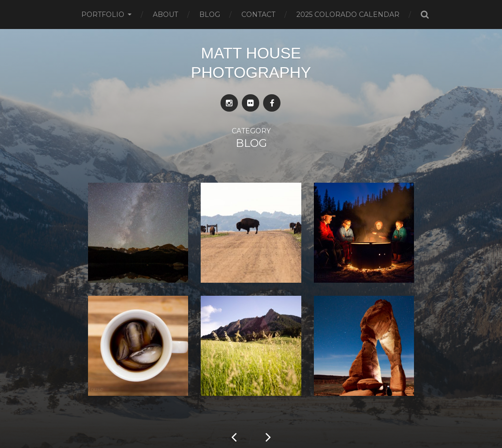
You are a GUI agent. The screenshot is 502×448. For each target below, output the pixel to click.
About (165, 14)
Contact (258, 14)
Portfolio (103, 14)
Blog (210, 14)
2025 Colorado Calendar (348, 14)
